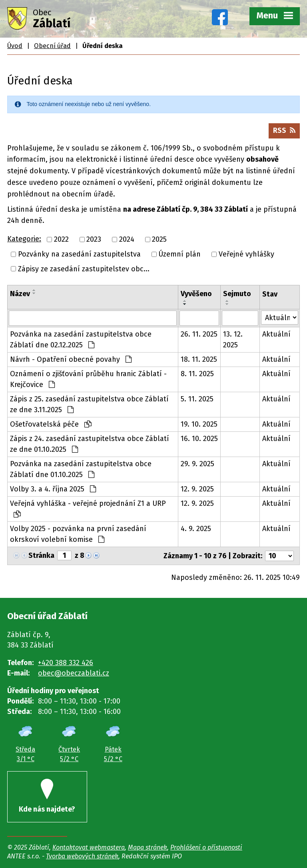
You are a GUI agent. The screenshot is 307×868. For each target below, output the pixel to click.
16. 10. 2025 (199, 439)
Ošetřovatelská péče (51, 424)
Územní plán (179, 254)
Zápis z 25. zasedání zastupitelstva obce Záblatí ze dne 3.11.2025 (89, 404)
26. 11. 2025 (199, 334)
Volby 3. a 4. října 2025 (53, 489)
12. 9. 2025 (197, 489)
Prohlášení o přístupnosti (206, 847)
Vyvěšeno (196, 294)
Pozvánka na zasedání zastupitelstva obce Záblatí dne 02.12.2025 (81, 340)
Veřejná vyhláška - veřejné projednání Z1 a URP (88, 508)
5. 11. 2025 (197, 399)
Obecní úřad (52, 46)
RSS (284, 130)
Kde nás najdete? (47, 796)
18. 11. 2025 (199, 359)
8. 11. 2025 (197, 374)
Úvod (15, 46)
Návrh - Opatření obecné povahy (71, 359)
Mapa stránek (148, 847)
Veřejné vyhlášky (246, 254)
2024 (127, 239)
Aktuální (276, 334)
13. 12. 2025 (233, 340)
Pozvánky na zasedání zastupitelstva (79, 254)
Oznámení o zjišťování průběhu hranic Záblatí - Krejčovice (88, 379)
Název (20, 294)
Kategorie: (24, 239)
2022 (61, 239)
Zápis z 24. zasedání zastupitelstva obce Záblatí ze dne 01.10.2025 (90, 444)
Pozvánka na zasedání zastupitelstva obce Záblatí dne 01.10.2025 (81, 469)
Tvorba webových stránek (82, 856)
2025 (159, 239)
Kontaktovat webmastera (89, 847)
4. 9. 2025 (196, 529)
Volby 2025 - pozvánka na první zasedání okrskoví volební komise (78, 534)
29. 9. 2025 (197, 464)
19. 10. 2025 (199, 424)
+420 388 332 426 (66, 663)
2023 (94, 239)
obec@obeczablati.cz (74, 673)
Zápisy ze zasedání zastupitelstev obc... (84, 269)
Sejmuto (237, 294)
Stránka (41, 555)
